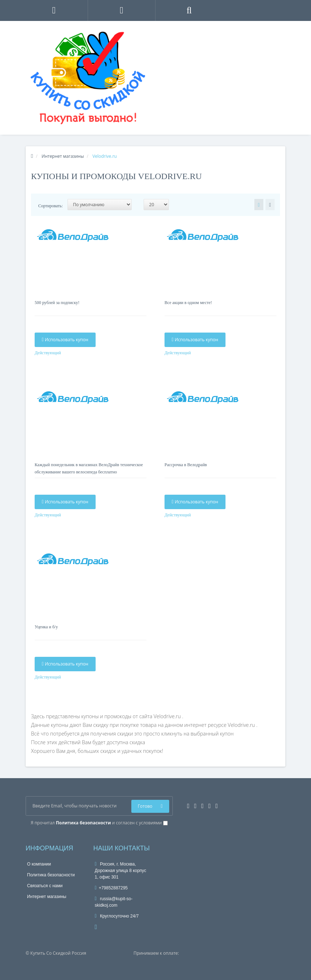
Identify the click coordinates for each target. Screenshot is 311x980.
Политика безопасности (51, 875)
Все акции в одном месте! (188, 303)
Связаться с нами (45, 886)
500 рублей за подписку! (57, 303)
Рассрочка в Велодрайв (186, 465)
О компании (39, 864)
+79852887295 (111, 888)
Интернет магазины (47, 897)
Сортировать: (51, 206)
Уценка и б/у (46, 627)
